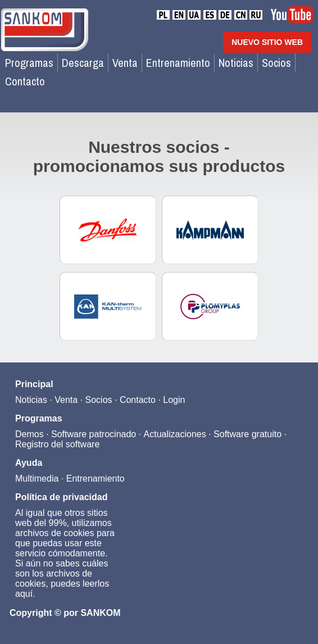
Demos (29, 434)
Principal (34, 384)
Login (174, 400)
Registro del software (57, 444)
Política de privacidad (62, 497)
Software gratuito (247, 434)
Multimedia (37, 479)
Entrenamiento (178, 63)
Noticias (236, 63)
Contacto (25, 81)
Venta (125, 63)
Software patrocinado (94, 434)
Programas (29, 63)
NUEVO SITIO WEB (267, 42)
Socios (276, 63)
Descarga (83, 63)
